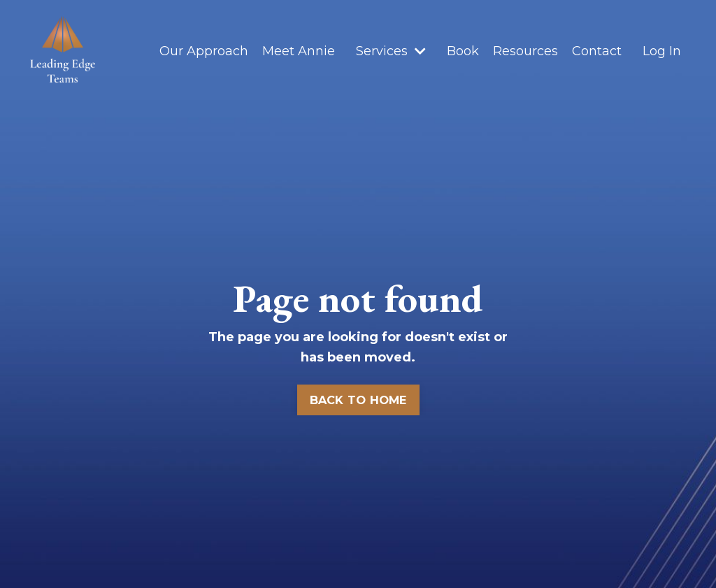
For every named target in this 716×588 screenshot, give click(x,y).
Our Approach (204, 51)
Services (391, 51)
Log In (662, 51)
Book (463, 51)
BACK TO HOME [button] (358, 400)
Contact (597, 51)
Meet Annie (299, 51)
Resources (525, 51)
